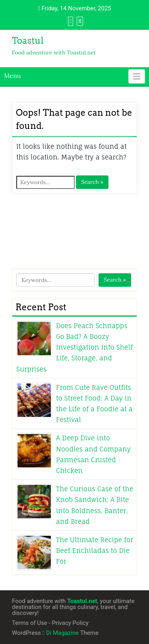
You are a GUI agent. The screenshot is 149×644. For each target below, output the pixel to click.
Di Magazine (61, 633)
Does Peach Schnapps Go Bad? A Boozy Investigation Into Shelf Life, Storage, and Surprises (74, 347)
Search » (92, 182)
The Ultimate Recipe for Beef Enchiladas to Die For (95, 551)
